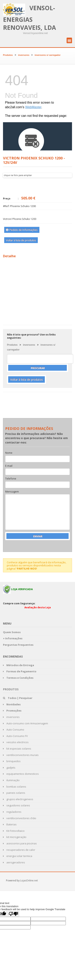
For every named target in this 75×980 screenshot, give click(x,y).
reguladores (12, 812)
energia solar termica (18, 856)
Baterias (10, 824)
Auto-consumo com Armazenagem (25, 723)
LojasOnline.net (29, 880)
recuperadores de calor (19, 850)
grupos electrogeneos (18, 799)
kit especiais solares (17, 749)
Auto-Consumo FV (15, 736)
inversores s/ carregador (47, 55)
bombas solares (15, 787)
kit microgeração (15, 837)
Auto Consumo (14, 730)
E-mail (9, 466)
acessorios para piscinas (20, 843)
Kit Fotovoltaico (14, 831)
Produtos (8, 55)
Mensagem (12, 492)
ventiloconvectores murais (21, 755)
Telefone (11, 479)
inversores (24, 55)
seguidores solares (16, 805)
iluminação (11, 780)
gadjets (9, 768)
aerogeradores (14, 862)
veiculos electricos (16, 742)
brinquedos (12, 761)
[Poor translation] (13, 914)
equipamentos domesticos (21, 774)
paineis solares (14, 793)
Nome (9, 453)
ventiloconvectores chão (20, 818)
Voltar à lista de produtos (21, 240)
